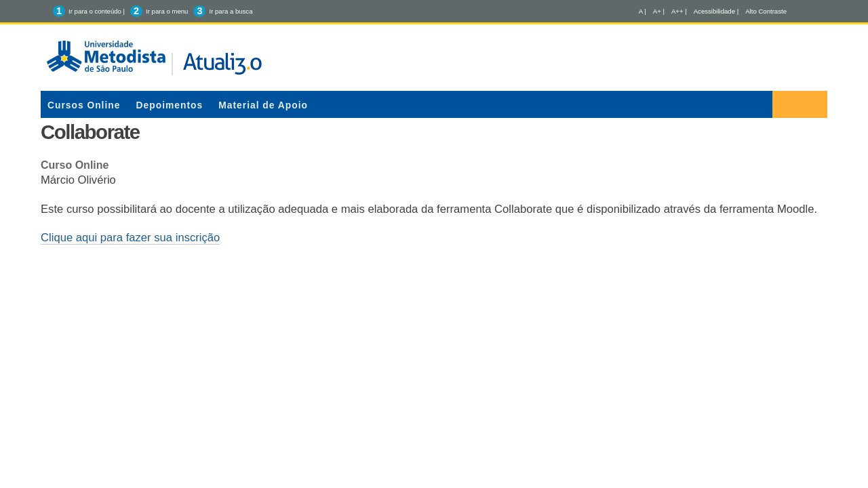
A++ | (679, 11)
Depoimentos (170, 105)
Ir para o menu (167, 11)
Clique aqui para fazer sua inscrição (130, 238)
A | (643, 11)
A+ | (659, 11)
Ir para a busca (231, 11)
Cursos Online (84, 105)
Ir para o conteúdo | (97, 11)
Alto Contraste (766, 11)
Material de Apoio (263, 105)
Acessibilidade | (716, 11)
